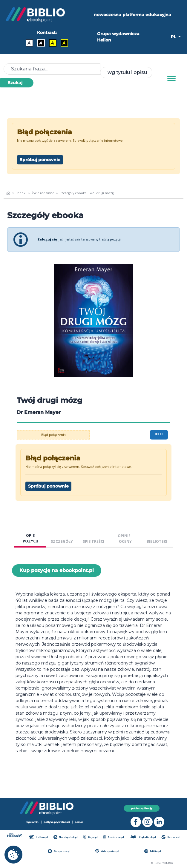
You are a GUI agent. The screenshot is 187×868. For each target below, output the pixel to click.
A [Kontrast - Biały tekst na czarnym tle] (41, 43)
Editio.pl (153, 851)
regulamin (32, 822)
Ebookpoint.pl (66, 837)
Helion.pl (38, 837)
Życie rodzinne (43, 193)
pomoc (79, 822)
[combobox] (126, 73)
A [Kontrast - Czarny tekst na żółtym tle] (52, 43)
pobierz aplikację (142, 808)
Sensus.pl (171, 837)
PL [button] (174, 37)
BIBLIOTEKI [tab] (157, 541)
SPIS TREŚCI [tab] (93, 541)
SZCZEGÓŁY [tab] (62, 541)
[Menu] (171, 79)
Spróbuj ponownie (40, 160)
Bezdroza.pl (114, 837)
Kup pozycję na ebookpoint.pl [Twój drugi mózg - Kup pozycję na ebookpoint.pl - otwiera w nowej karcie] (57, 570)
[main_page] (8, 193)
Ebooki (21, 193)
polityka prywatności (57, 822)
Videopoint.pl (107, 851)
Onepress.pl (59, 851)
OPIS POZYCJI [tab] (30, 538)
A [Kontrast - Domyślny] (29, 43)
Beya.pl (91, 837)
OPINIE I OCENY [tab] (125, 539)
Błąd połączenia (53, 435)
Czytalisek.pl (143, 837)
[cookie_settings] (13, 855)
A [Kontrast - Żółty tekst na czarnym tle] (64, 43)
